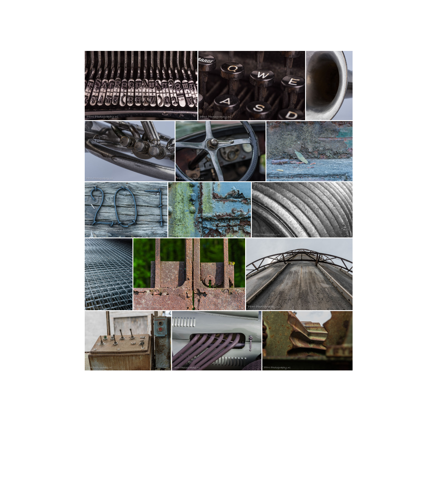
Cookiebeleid (201, 481)
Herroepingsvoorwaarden (141, 481)
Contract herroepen (104, 486)
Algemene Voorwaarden (101, 481)
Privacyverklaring (175, 481)
